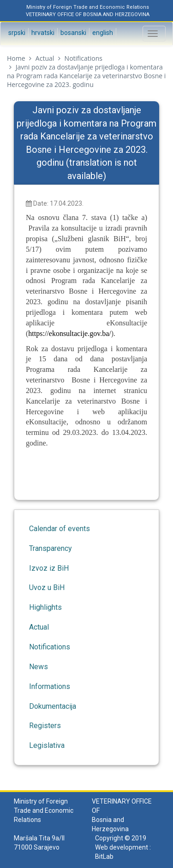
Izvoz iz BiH (49, 568)
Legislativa (47, 745)
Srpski (16, 33)
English (102, 33)
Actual (45, 58)
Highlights (45, 607)
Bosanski (73, 33)
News (39, 667)
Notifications (84, 58)
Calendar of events (60, 529)
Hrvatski (42, 33)
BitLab (104, 856)
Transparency (51, 548)
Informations (50, 686)
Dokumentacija (53, 706)
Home (16, 58)
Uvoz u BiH (47, 587)
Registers (45, 726)
